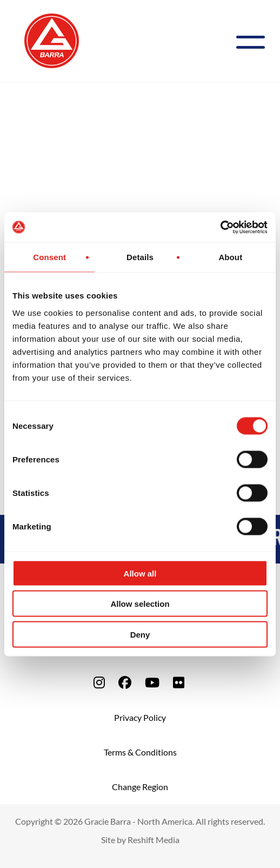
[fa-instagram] (99, 682)
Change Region (140, 787)
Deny (140, 634)
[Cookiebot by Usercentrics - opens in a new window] (220, 227)
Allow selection (140, 604)
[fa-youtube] (152, 682)
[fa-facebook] (125, 682)
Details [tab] (140, 257)
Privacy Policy (140, 717)
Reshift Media (154, 840)
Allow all (140, 573)
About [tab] (230, 257)
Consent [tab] (49, 257)
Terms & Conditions (140, 752)
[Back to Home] (52, 39)
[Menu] (255, 41)
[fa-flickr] (179, 682)
